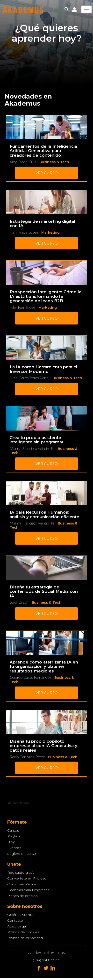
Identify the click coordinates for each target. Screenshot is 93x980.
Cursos (13, 830)
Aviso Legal (17, 926)
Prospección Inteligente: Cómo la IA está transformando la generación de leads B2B (46, 296)
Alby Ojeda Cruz (23, 162)
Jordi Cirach (19, 602)
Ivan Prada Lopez (24, 232)
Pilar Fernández (22, 308)
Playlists (14, 836)
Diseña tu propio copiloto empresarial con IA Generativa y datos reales (43, 746)
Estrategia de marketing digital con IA (42, 224)
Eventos (14, 848)
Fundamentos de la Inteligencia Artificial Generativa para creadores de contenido (43, 151)
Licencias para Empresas (28, 890)
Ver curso (47, 173)
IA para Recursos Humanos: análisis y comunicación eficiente (44, 514)
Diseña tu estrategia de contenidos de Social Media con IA (44, 591)
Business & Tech (54, 162)
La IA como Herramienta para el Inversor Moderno (43, 369)
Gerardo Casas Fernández (30, 678)
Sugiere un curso (22, 854)
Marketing (50, 232)
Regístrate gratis (21, 872)
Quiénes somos (21, 915)
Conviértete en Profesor (28, 878)
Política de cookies (23, 932)
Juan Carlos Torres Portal (29, 378)
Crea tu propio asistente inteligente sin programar (37, 440)
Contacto (15, 920)
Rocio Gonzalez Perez (27, 757)
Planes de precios (22, 896)
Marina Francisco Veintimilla (32, 449)
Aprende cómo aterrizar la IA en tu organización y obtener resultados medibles (44, 667)
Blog (11, 842)
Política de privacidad (25, 938)
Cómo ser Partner (22, 884)
